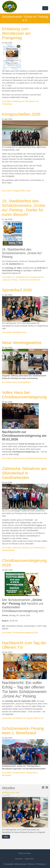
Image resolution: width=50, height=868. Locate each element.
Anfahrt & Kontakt (24, 853)
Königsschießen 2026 (21, 114)
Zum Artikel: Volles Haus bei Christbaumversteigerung (24, 458)
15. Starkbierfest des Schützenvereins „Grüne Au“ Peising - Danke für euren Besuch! (24, 208)
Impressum (19, 859)
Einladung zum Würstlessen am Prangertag (16, 33)
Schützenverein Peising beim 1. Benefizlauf (23, 731)
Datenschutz (29, 859)
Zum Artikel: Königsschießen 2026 (16, 191)
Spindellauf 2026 (17, 290)
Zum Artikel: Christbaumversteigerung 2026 (20, 633)
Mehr (6, 837)
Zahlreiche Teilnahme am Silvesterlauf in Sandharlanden (24, 473)
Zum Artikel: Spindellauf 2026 (14, 332)
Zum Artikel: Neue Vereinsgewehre (16, 382)
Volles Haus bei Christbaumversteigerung (24, 395)
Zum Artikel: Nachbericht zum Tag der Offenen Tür (23, 718)
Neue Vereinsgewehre (22, 343)
